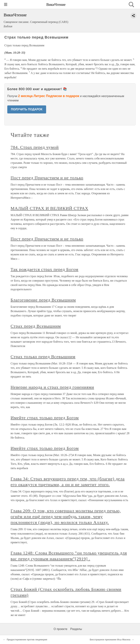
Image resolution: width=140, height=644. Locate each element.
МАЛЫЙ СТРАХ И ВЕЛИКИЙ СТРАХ (49, 208)
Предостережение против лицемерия (27, 640)
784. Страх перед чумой (35, 147)
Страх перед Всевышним (36, 326)
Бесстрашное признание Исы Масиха (110, 640)
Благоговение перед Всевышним (43, 300)
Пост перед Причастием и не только (47, 178)
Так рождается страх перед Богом (44, 269)
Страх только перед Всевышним (43, 357)
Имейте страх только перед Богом (45, 418)
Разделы (76, 629)
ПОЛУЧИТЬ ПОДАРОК (27, 109)
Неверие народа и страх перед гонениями (52, 387)
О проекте (60, 629)
